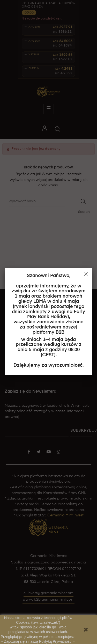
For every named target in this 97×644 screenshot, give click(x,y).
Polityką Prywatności (56, 641)
